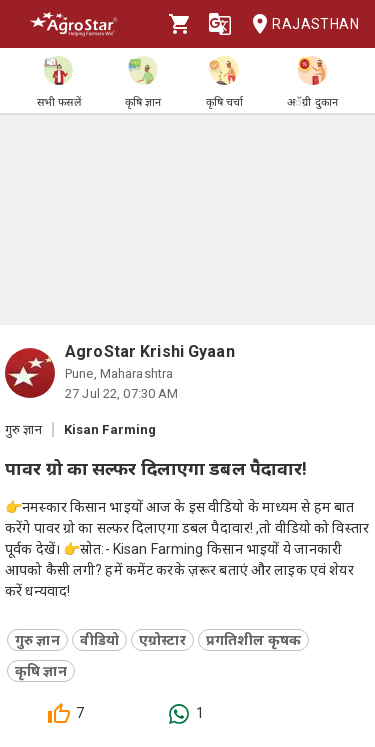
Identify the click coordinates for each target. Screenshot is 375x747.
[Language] (220, 24)
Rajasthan (299, 24)
